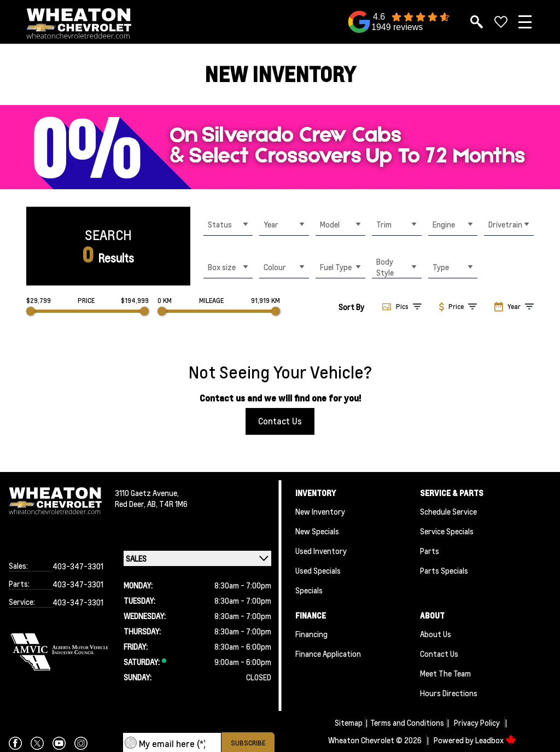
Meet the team (445, 673)
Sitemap (349, 722)
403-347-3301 (78, 566)
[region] (280, 147)
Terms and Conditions (407, 722)
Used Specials (318, 570)
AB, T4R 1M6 (167, 504)
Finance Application (328, 654)
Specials (309, 590)
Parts (430, 551)
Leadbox (496, 740)
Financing (311, 634)
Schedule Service (448, 511)
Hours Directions (449, 693)
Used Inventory (321, 551)
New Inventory (320, 511)
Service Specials (447, 531)
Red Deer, (131, 504)
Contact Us (280, 421)
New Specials (317, 531)
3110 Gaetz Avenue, (147, 493)
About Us (436, 634)
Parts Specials (444, 570)
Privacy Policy (477, 722)
